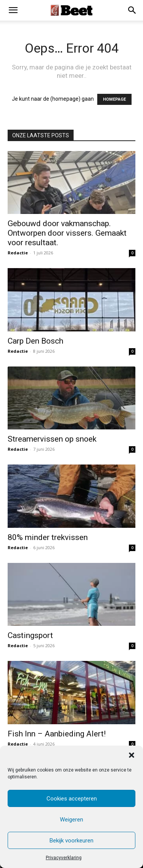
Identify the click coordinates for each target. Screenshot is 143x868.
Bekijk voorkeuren (71, 841)
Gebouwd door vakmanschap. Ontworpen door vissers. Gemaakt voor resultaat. (67, 233)
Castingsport (30, 635)
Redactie (18, 253)
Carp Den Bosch (35, 341)
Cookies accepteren (72, 799)
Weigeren (71, 820)
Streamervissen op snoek (52, 439)
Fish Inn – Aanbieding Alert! (57, 734)
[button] (132, 755)
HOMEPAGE (114, 99)
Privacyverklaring (64, 858)
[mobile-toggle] (13, 10)
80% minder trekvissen (48, 537)
